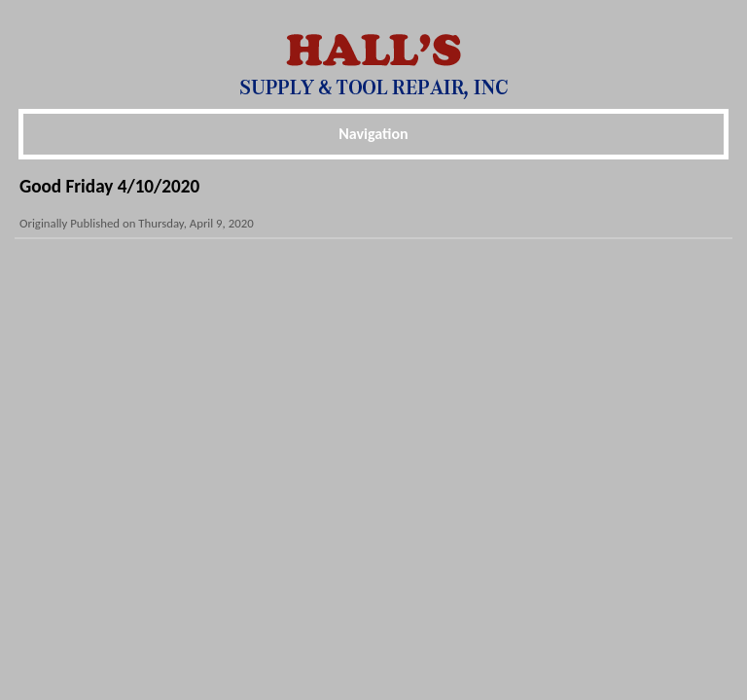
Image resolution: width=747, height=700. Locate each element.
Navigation (373, 134)
